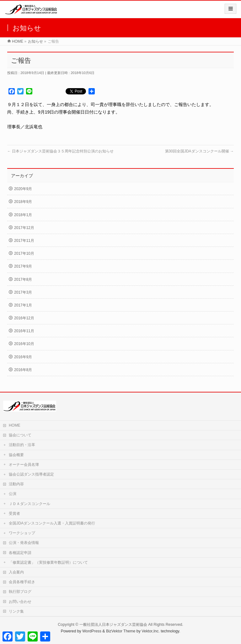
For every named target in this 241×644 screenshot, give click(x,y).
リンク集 (16, 611)
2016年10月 (24, 344)
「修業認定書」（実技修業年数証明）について (50, 562)
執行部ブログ (20, 592)
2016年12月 (24, 318)
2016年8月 (23, 370)
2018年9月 (23, 202)
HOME (15, 425)
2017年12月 (24, 228)
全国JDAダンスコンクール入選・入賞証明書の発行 (52, 523)
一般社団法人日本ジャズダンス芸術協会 (113, 625)
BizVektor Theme (121, 631)
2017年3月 (23, 292)
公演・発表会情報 (24, 543)
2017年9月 (23, 266)
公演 (13, 494)
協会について (20, 435)
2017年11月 (24, 241)
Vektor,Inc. (151, 631)
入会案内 (16, 572)
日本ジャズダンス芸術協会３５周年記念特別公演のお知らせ (60, 151)
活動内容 (16, 484)
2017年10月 (24, 253)
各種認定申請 (20, 553)
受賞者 (14, 514)
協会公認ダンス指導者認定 (31, 474)
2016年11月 (24, 331)
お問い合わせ (20, 602)
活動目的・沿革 (22, 445)
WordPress (92, 631)
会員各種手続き (22, 582)
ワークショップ (22, 533)
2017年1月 (23, 305)
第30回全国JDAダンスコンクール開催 (199, 151)
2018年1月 (23, 215)
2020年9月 (23, 189)
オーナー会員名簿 (24, 465)
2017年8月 (23, 279)
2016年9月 (23, 357)
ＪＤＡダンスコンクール (29, 504)
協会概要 (16, 455)
